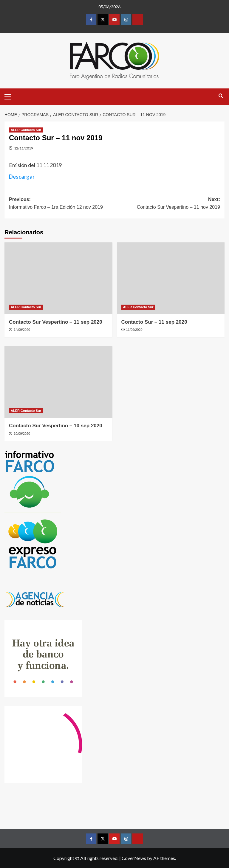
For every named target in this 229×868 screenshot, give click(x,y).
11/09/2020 (134, 330)
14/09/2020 (22, 330)
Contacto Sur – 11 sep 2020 (154, 322)
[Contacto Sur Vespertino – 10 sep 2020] (58, 382)
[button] (10, 96)
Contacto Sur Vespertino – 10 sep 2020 (56, 426)
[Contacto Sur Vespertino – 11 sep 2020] (58, 278)
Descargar (22, 177)
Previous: (62, 204)
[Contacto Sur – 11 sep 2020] (171, 278)
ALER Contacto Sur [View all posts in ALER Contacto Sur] (26, 130)
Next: (167, 204)
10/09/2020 (22, 434)
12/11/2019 (24, 148)
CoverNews (134, 858)
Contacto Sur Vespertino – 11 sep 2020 (56, 322)
